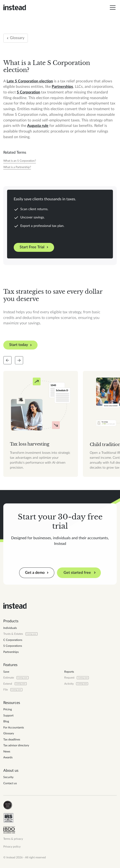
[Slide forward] (19, 360)
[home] (15, 7)
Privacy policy (12, 847)
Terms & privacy (13, 839)
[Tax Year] (20, 161)
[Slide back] (7, 360)
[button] (112, 8)
